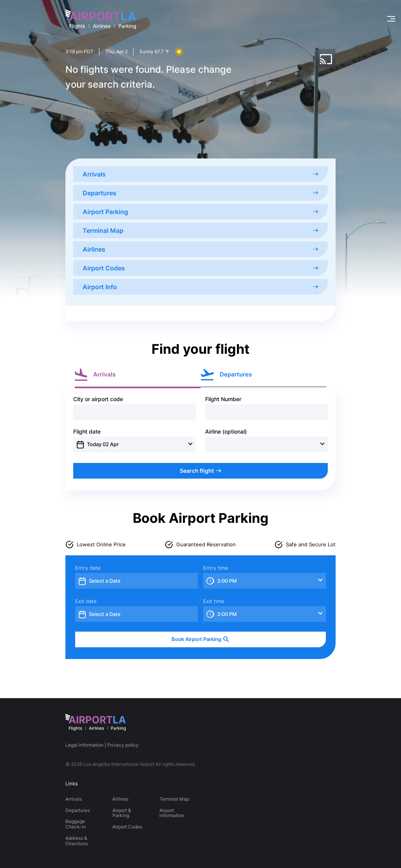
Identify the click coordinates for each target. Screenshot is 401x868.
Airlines (200, 249)
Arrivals (200, 174)
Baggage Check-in (76, 824)
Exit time (214, 601)
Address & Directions (77, 841)
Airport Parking (200, 212)
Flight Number (223, 399)
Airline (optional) (226, 432)
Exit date (86, 601)
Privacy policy (123, 745)
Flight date (87, 432)
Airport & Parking (122, 813)
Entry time (216, 568)
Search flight (200, 471)
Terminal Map (200, 231)
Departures (200, 193)
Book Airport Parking (200, 639)
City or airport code (98, 399)
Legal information (84, 745)
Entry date (88, 568)
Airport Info (200, 287)
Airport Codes (200, 268)
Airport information (172, 813)
